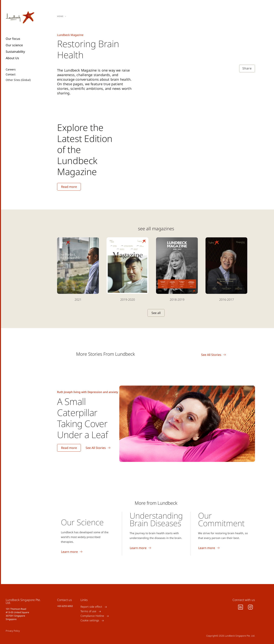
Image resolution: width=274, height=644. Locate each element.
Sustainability (15, 52)
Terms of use (88, 611)
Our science (14, 45)
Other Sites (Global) (18, 80)
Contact (11, 74)
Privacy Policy (13, 631)
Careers (11, 69)
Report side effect (91, 607)
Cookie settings (90, 620)
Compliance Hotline (92, 616)
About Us (12, 58)
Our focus (13, 39)
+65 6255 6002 (65, 606)
